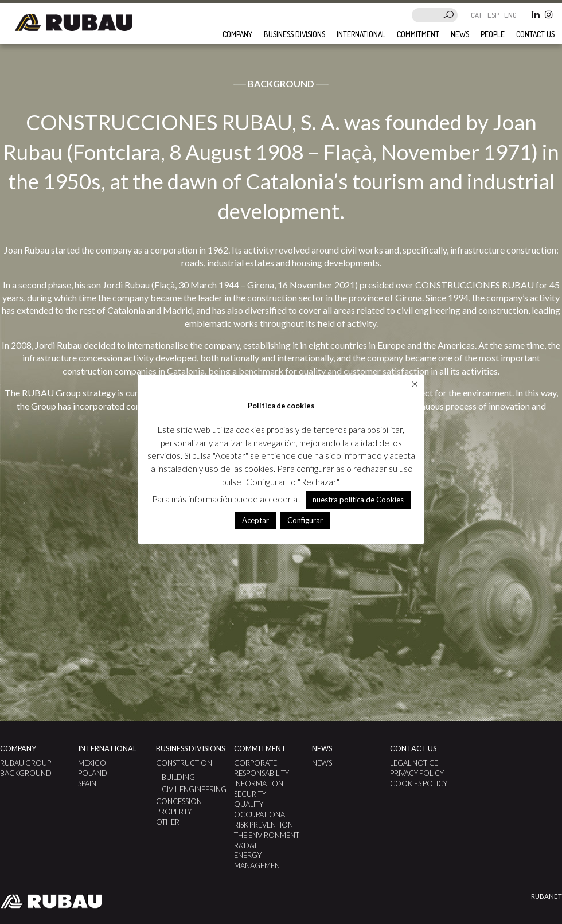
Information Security (259, 789)
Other (168, 822)
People (493, 34)
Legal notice (414, 763)
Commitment (418, 34)
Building (178, 777)
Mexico (92, 763)
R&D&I (245, 845)
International (361, 34)
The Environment (267, 835)
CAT (477, 15)
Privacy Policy (417, 773)
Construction (184, 763)
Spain (87, 783)
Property (174, 812)
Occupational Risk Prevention (264, 820)
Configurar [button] (305, 520)
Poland (93, 773)
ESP (494, 15)
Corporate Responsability (262, 768)
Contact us (535, 34)
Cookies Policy (419, 783)
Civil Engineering (194, 789)
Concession (179, 801)
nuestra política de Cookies (358, 500)
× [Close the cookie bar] (415, 384)
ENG (510, 15)
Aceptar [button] (255, 520)
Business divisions (294, 34)
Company (237, 34)
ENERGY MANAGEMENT (259, 860)
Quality (249, 804)
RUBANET (547, 896)
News (460, 34)
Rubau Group (26, 763)
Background (26, 773)
